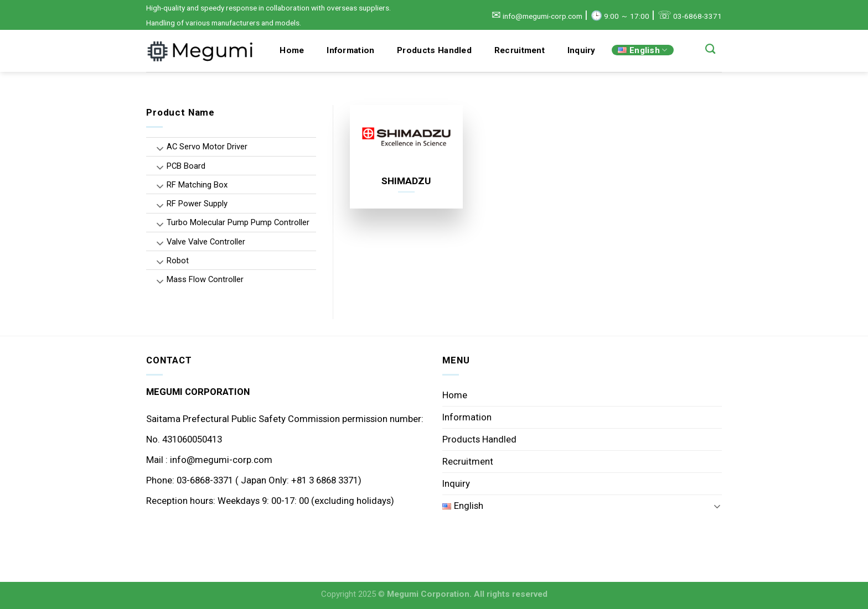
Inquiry (582, 50)
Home (292, 50)
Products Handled (434, 50)
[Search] (711, 49)
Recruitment (520, 50)
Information (350, 50)
